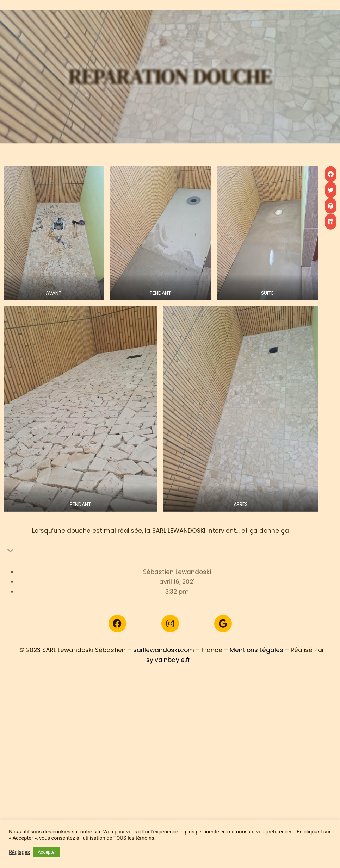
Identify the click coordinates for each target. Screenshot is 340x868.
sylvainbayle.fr (168, 676)
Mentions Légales (256, 666)
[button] (331, 219)
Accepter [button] (47, 852)
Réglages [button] (19, 852)
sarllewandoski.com (164, 666)
